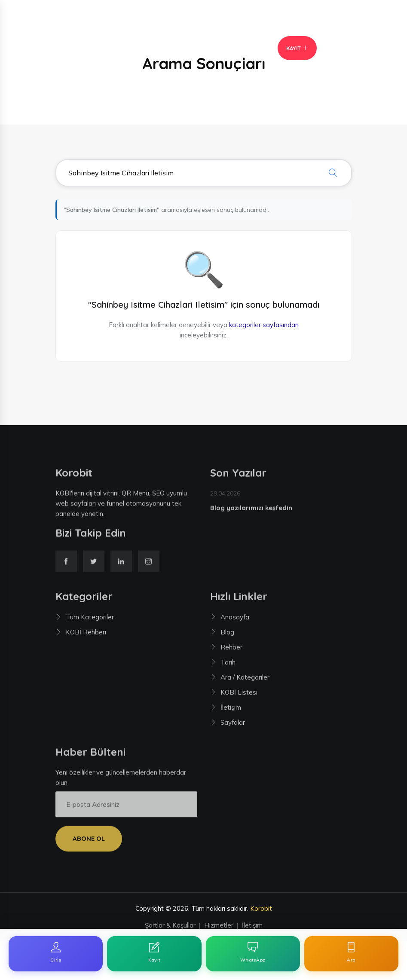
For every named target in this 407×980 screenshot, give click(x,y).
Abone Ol (89, 841)
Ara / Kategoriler (245, 680)
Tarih (228, 665)
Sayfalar (233, 725)
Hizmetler (219, 925)
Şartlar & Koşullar (170, 925)
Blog (227, 635)
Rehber (231, 650)
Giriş (238, 48)
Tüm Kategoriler (90, 620)
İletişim (231, 710)
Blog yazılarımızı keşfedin (251, 510)
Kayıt (294, 48)
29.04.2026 (225, 496)
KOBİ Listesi (239, 695)
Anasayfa (235, 620)
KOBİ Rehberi (86, 635)
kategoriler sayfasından (264, 325)
